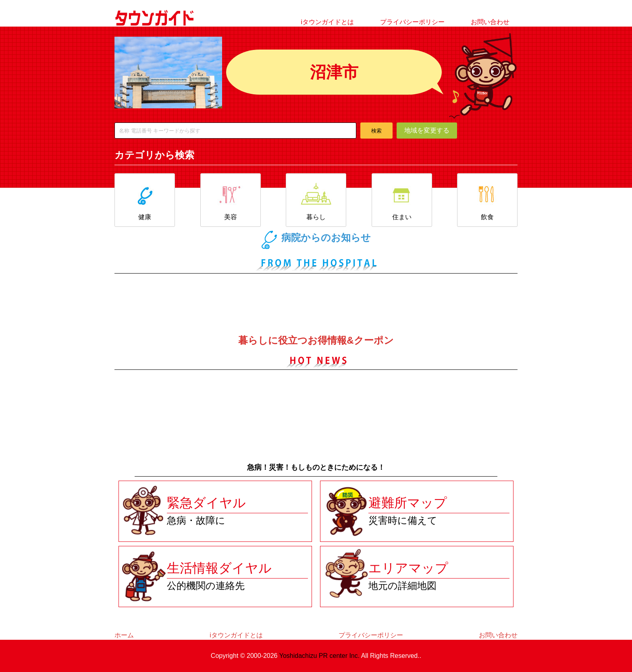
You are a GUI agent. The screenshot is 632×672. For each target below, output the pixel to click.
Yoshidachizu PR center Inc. (320, 656)
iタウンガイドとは (327, 22)
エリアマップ (408, 568)
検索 (376, 131)
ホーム (124, 635)
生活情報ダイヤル (219, 568)
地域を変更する (427, 130)
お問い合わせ (490, 22)
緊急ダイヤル (206, 503)
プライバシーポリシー (412, 22)
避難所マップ (408, 503)
